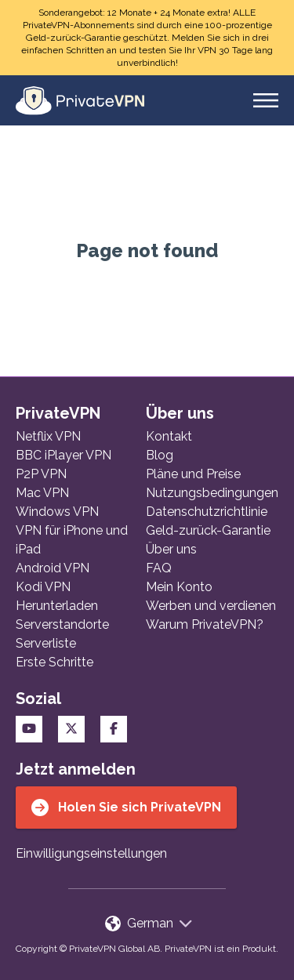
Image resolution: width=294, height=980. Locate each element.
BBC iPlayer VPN (64, 455)
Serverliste (46, 643)
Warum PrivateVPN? (205, 624)
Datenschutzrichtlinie (207, 512)
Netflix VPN (48, 436)
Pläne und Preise (193, 474)
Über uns (171, 549)
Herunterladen (57, 606)
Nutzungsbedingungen (212, 493)
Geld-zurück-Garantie (208, 530)
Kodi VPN (43, 587)
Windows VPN (57, 512)
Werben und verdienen (211, 606)
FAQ (159, 568)
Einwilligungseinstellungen (91, 853)
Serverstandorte (62, 624)
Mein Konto (179, 587)
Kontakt (169, 436)
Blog (160, 455)
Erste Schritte (54, 662)
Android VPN (53, 568)
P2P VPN (41, 474)
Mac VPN (42, 493)
